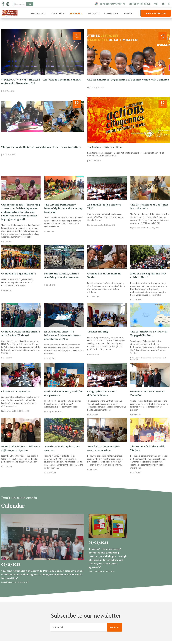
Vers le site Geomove (140, 4)
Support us (93, 13)
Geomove (128, 13)
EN (163, 4)
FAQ (156, 4)
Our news (76, 13)
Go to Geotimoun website (110, 4)
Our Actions (58, 13)
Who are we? (38, 13)
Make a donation (156, 13)
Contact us (111, 13)
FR (169, 4)
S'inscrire (115, 630)
